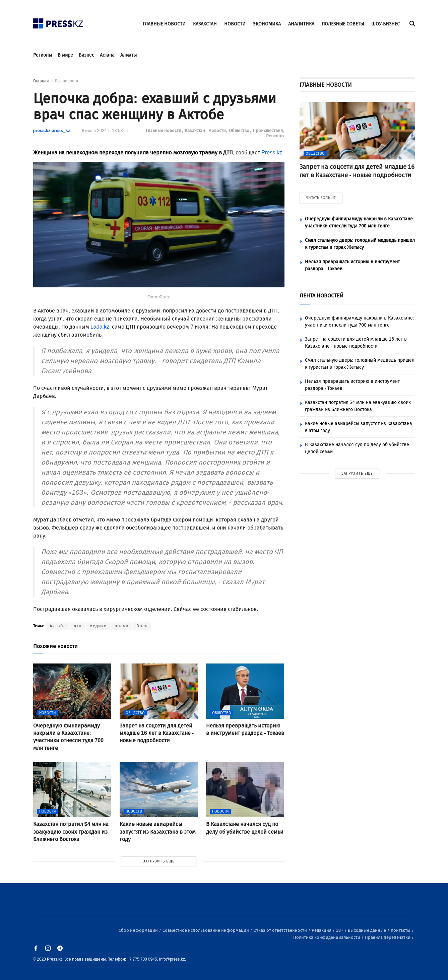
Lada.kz (100, 327)
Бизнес (86, 55)
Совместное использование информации (206, 930)
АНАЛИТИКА (301, 24)
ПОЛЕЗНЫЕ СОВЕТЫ (343, 24)
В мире (65, 55)
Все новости (67, 81)
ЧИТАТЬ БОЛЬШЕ (321, 198)
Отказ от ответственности (281, 930)
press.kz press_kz (52, 130)
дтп (78, 626)
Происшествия (268, 130)
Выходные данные (367, 930)
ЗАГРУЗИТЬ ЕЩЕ (159, 861)
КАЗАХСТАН (205, 24)
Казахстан (195, 130)
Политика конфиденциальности (327, 937)
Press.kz (272, 153)
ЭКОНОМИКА (267, 24)
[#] (58, 22)
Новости (218, 130)
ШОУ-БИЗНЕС (386, 24)
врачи (122, 626)
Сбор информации (139, 930)
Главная (41, 81)
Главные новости (164, 130)
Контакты (401, 930)
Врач (142, 626)
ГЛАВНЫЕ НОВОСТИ (164, 24)
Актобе (58, 626)
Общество (240, 130)
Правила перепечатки (388, 937)
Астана (107, 55)
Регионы (43, 55)
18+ (340, 930)
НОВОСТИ (235, 24)
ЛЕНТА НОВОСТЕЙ (322, 296)
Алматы (129, 55)
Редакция (322, 930)
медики (98, 626)
